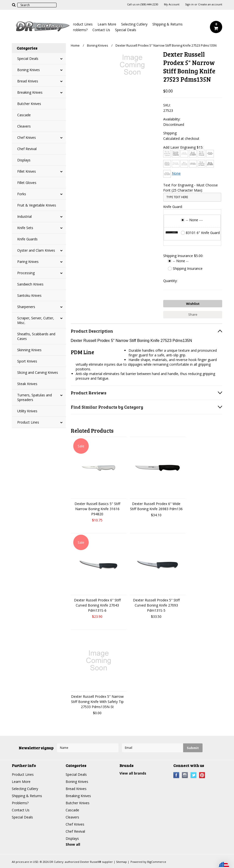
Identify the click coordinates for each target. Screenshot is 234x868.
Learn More (107, 24)
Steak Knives (27, 384)
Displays (24, 160)
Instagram (185, 775)
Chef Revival (27, 149)
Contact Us (101, 30)
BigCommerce (157, 862)
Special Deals (126, 30)
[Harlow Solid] (210, 164)
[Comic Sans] (210, 154)
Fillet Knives (27, 171)
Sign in (189, 4)
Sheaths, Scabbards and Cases (36, 336)
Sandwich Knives (30, 284)
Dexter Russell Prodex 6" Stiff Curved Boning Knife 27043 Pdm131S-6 (97, 605)
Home (75, 45)
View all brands (133, 773)
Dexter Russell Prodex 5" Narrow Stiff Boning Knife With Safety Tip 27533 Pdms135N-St (97, 702)
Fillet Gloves (27, 183)
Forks (22, 194)
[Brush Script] (193, 154)
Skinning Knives (29, 350)
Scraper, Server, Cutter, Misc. (36, 320)
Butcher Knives (29, 104)
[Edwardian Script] (184, 164)
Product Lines (82, 24)
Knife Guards (27, 239)
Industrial (24, 216)
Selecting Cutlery (134, 24)
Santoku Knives (29, 295)
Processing (26, 273)
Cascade (24, 115)
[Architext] (167, 154)
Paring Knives (28, 262)
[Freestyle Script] (201, 164)
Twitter (194, 775)
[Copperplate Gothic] (167, 164)
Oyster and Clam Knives (36, 250)
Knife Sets (25, 228)
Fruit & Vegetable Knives (37, 205)
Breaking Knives (30, 92)
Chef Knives (27, 137)
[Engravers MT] (193, 164)
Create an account (210, 4)
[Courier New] (176, 164)
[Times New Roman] (167, 174)
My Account (172, 4)
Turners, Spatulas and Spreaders (35, 397)
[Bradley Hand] (184, 154)
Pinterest (202, 775)
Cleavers (24, 126)
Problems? (79, 30)
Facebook (176, 775)
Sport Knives (27, 361)
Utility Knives (27, 411)
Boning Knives (29, 70)
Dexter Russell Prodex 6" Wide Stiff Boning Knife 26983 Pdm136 (156, 506)
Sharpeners (26, 307)
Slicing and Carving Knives (38, 372)
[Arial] (176, 154)
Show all (73, 844)
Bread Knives (28, 81)
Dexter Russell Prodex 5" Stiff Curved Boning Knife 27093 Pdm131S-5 (156, 605)
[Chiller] (201, 154)
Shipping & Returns (168, 24)
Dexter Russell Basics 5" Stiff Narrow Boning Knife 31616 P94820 (97, 509)
